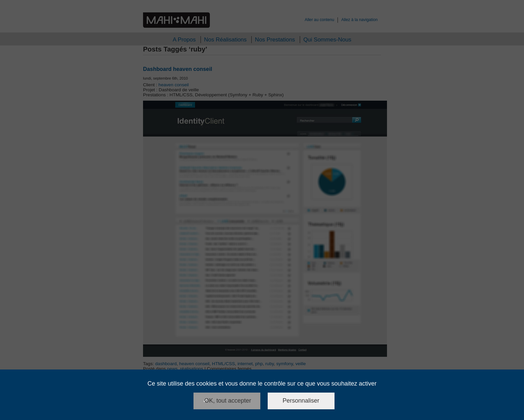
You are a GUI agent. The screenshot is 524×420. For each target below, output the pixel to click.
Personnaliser (301, 401)
